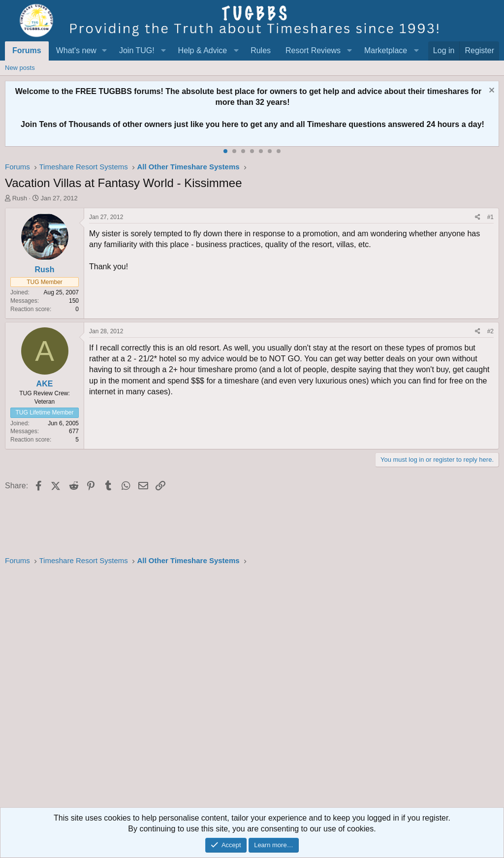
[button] (105, 51)
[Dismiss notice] (490, 91)
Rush (20, 198)
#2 (490, 331)
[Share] (478, 217)
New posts (20, 68)
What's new (76, 50)
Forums (27, 50)
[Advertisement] (252, 690)
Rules (261, 50)
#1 (490, 217)
